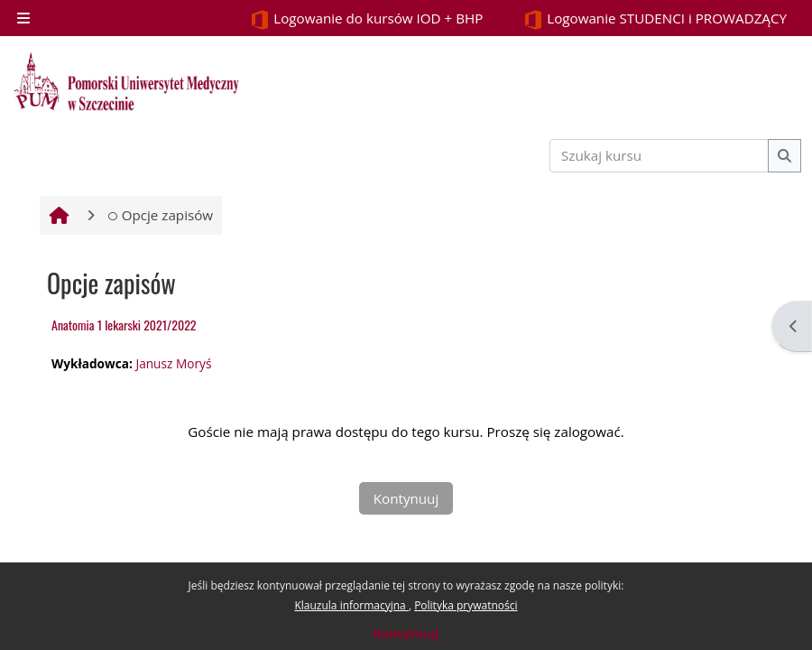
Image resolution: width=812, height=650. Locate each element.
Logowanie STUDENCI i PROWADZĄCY (655, 19)
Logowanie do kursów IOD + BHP (366, 19)
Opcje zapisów (160, 215)
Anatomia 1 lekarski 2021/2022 (124, 325)
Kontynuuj (406, 633)
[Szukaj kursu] (660, 156)
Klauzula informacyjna (351, 605)
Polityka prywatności (466, 605)
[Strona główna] (126, 81)
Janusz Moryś (173, 363)
